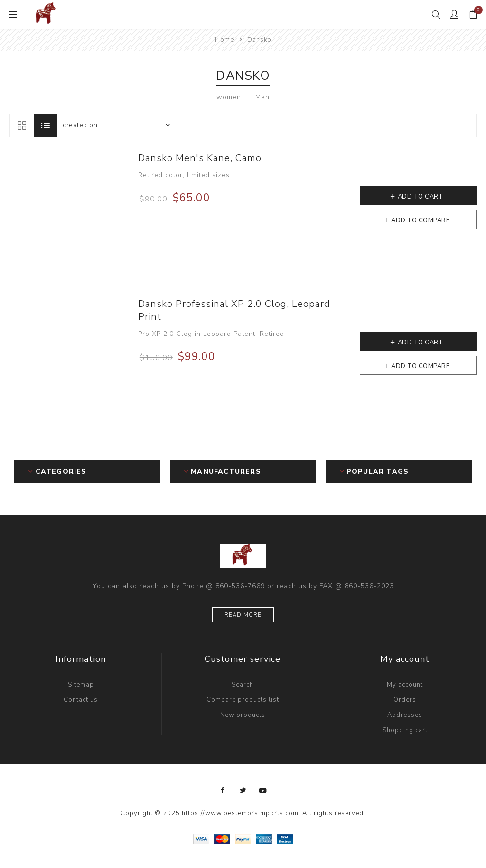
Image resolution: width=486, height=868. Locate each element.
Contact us (81, 700)
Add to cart (421, 197)
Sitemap (81, 685)
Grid (21, 125)
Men (262, 97)
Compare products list (243, 700)
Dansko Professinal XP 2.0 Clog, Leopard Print (234, 310)
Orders (405, 700)
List (46, 125)
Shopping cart (405, 730)
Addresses (405, 715)
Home (224, 40)
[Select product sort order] (116, 125)
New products (243, 715)
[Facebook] (223, 791)
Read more (243, 615)
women (229, 97)
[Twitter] (243, 791)
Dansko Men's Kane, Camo (200, 158)
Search (243, 685)
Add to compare (420, 220)
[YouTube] (263, 791)
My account (405, 685)
